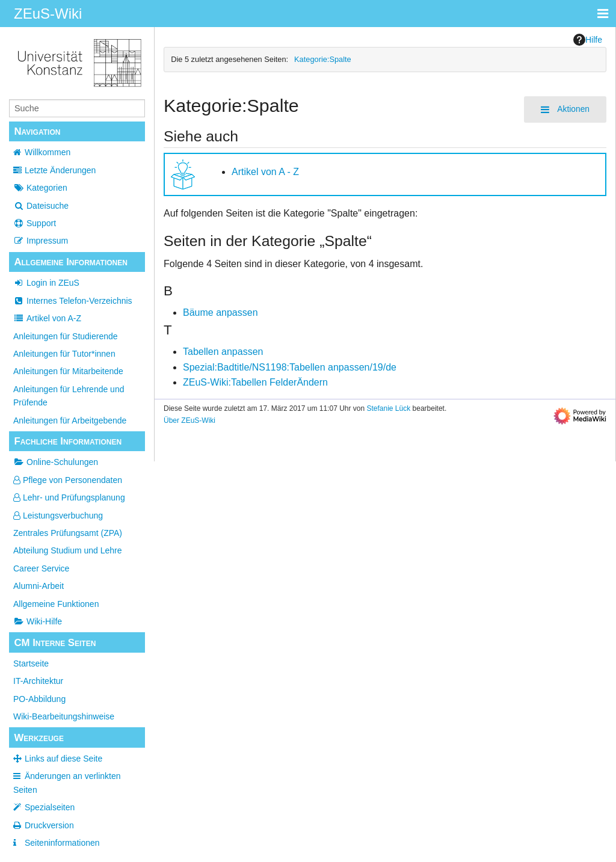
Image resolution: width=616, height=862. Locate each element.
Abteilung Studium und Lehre (68, 550)
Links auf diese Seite (63, 759)
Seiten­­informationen (62, 843)
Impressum (41, 241)
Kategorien (40, 188)
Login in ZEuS (46, 283)
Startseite (31, 663)
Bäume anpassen (220, 312)
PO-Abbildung (39, 699)
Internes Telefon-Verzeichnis (73, 301)
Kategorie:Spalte (323, 59)
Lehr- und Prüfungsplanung (69, 497)
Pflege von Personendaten (68, 480)
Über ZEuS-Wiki (189, 420)
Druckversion (49, 825)
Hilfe (588, 40)
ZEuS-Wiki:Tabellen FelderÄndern (255, 382)
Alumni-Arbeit (38, 586)
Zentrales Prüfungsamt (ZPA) (68, 533)
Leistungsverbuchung (58, 516)
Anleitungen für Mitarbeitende (68, 371)
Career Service (41, 568)
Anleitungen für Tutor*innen (64, 354)
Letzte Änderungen (60, 170)
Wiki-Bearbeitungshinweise (64, 716)
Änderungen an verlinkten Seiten (67, 783)
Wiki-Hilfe (38, 621)
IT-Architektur (38, 681)
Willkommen (48, 152)
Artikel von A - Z (265, 172)
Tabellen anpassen (223, 352)
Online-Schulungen (56, 462)
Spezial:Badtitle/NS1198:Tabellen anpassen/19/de (290, 367)
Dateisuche (41, 206)
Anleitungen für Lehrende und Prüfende (69, 396)
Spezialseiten (50, 807)
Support (35, 223)
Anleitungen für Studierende (66, 336)
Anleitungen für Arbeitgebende (70, 420)
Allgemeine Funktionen (56, 604)
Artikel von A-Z (47, 318)
